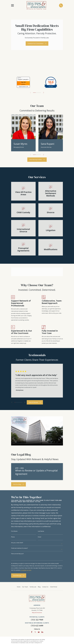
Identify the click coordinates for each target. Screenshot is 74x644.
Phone (13, 537)
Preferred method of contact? (19, 548)
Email (40, 537)
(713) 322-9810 (37, 620)
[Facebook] (32, 632)
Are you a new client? (17, 543)
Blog (39, 587)
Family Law (33, 587)
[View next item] (44, 93)
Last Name (41, 531)
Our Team (25, 587)
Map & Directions (37, 613)
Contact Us (45, 587)
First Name (14, 531)
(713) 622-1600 (37, 626)
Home (19, 587)
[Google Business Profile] (39, 632)
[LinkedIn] (42, 632)
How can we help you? (17, 554)
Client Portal (54, 587)
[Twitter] (35, 632)
